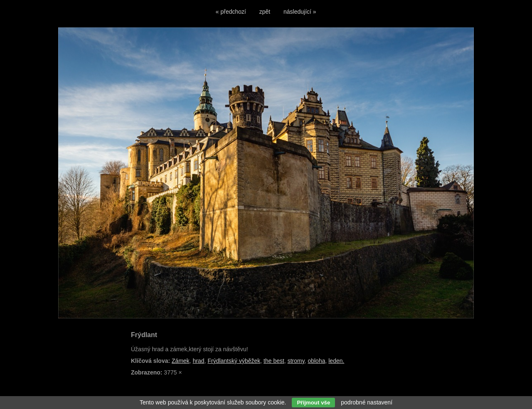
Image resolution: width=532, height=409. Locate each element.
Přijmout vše (313, 403)
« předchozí (231, 12)
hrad (199, 361)
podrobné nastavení (367, 402)
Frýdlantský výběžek (234, 361)
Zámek (181, 361)
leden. (336, 361)
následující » (300, 12)
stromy (296, 361)
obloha (316, 361)
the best (274, 361)
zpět (265, 12)
